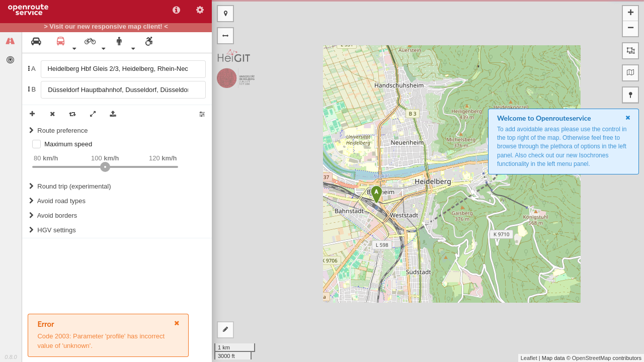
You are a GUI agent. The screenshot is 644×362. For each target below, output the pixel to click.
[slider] (105, 167)
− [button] (631, 29)
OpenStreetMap (592, 358)
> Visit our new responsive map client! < (106, 27)
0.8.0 (11, 357)
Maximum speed (68, 144)
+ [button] (631, 14)
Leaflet (529, 358)
